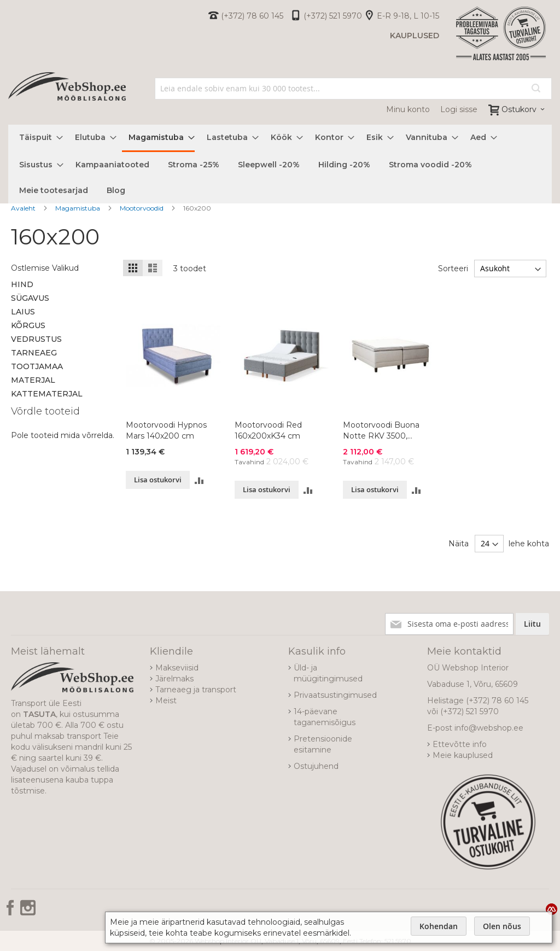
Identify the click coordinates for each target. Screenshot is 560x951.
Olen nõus (502, 926)
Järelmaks (174, 679)
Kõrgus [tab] (28, 325)
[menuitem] (38, 138)
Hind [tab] (22, 284)
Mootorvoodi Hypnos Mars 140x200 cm (166, 430)
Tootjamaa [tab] (37, 366)
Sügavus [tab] (30, 298)
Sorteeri (453, 269)
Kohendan (439, 926)
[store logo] (67, 99)
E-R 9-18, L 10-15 (408, 16)
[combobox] (353, 89)
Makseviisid (177, 668)
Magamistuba (78, 208)
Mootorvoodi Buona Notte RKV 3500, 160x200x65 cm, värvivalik (381, 431)
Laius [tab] (23, 312)
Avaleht (24, 208)
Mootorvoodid (142, 208)
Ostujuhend (316, 766)
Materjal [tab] (33, 380)
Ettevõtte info (460, 744)
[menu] (280, 164)
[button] (199, 480)
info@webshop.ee (489, 728)
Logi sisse (459, 109)
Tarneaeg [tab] (34, 353)
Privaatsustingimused (335, 695)
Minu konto (408, 109)
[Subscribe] (532, 624)
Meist (166, 701)
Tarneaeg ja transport (196, 690)
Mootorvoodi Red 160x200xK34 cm (268, 430)
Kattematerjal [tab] (47, 394)
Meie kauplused (463, 755)
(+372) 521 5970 (333, 16)
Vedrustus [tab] (36, 339)
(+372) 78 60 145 (252, 16)
